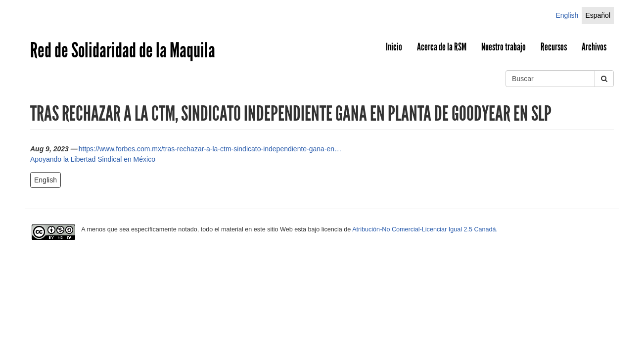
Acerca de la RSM (442, 47)
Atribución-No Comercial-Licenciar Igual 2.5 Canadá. (425, 229)
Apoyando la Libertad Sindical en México (93, 159)
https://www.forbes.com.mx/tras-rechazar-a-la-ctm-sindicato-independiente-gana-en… (210, 149)
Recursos (554, 47)
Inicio (394, 47)
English (567, 15)
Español (598, 15)
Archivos (594, 47)
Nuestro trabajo (504, 47)
